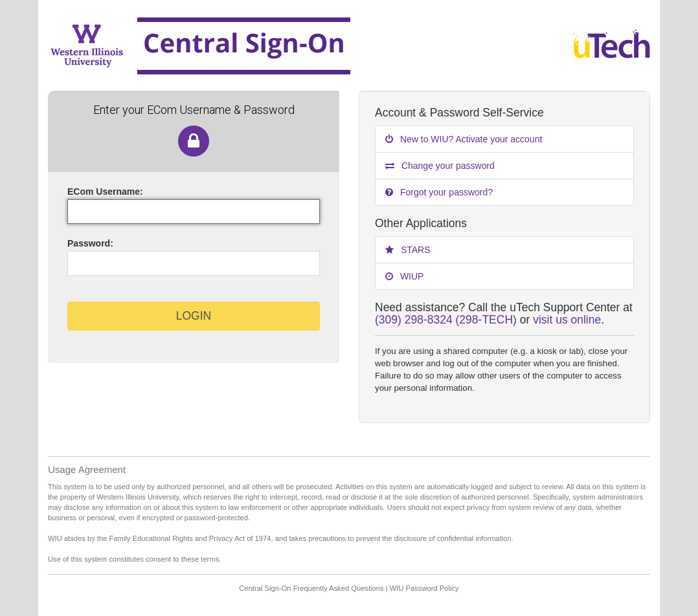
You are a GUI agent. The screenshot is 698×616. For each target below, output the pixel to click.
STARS (408, 250)
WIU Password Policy (424, 588)
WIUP (404, 276)
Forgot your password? (439, 192)
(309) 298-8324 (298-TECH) (446, 320)
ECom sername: (105, 192)
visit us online (567, 320)
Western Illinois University (289, 45)
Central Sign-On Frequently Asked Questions (311, 588)
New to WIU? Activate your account (464, 139)
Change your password (440, 166)
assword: (90, 243)
